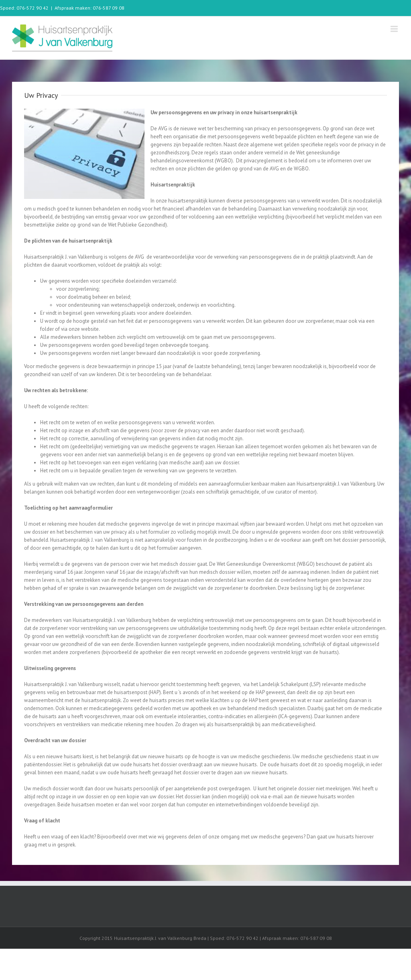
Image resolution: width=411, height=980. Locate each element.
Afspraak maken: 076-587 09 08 (90, 8)
